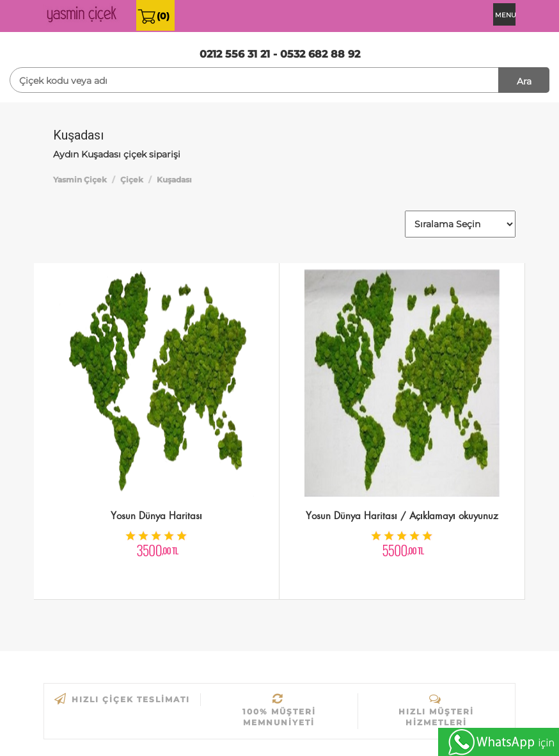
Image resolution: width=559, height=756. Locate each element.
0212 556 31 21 (235, 54)
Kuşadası (174, 180)
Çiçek (132, 180)
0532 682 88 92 (320, 54)
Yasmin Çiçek (80, 180)
